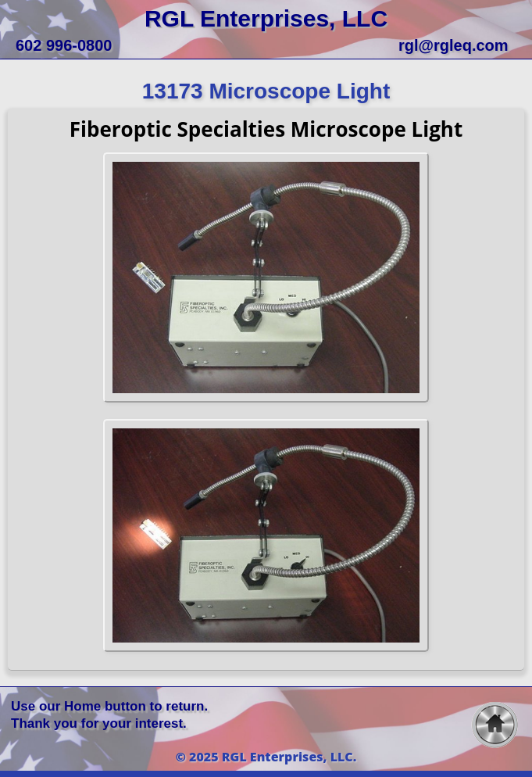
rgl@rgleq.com (453, 45)
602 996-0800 (64, 45)
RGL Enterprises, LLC (266, 18)
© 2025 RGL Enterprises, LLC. (266, 757)
